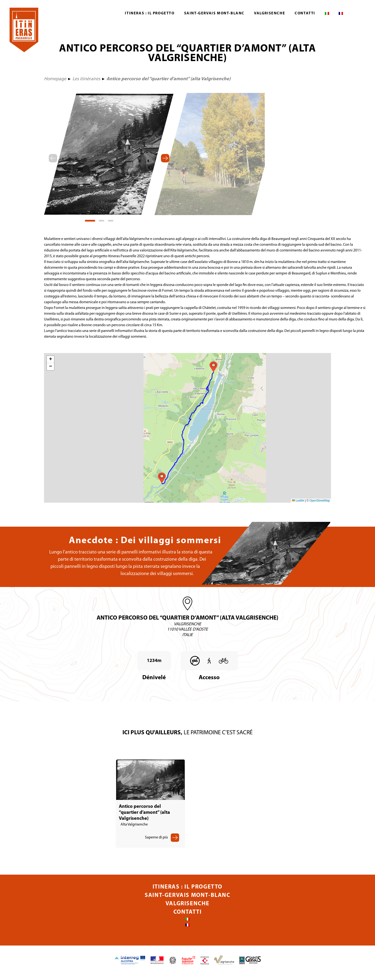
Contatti (305, 13)
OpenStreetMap (320, 501)
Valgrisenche (270, 13)
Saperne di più (156, 842)
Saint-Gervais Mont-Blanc (214, 13)
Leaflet (298, 501)
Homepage (55, 79)
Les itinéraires (86, 79)
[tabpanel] (109, 154)
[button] (213, 367)
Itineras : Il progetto (150, 13)
